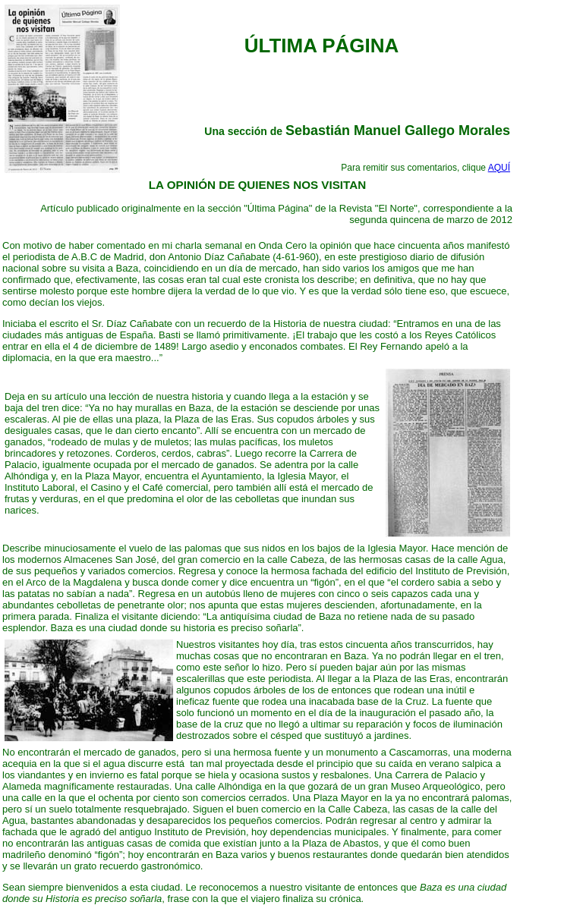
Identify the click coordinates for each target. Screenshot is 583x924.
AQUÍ (499, 168)
